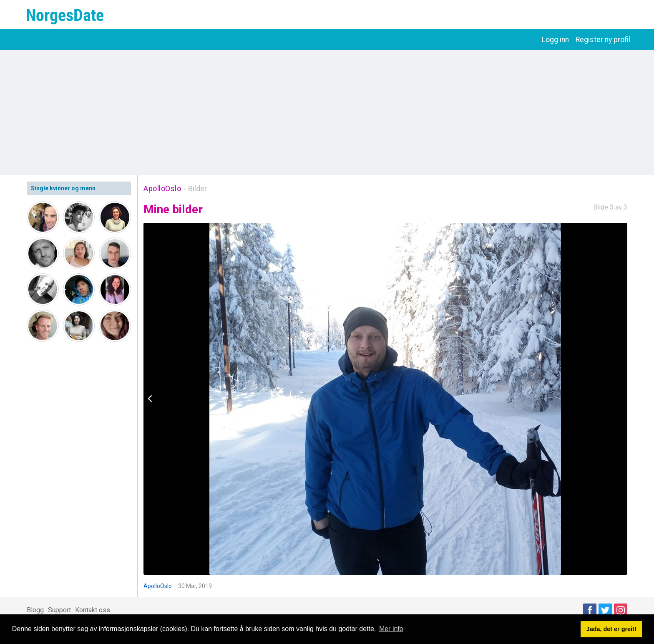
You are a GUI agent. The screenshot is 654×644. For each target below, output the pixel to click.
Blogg (35, 610)
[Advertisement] (327, 113)
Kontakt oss (93, 610)
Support (59, 610)
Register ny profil (603, 40)
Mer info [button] (391, 629)
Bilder (197, 188)
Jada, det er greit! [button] (611, 629)
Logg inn (555, 40)
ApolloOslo (162, 188)
